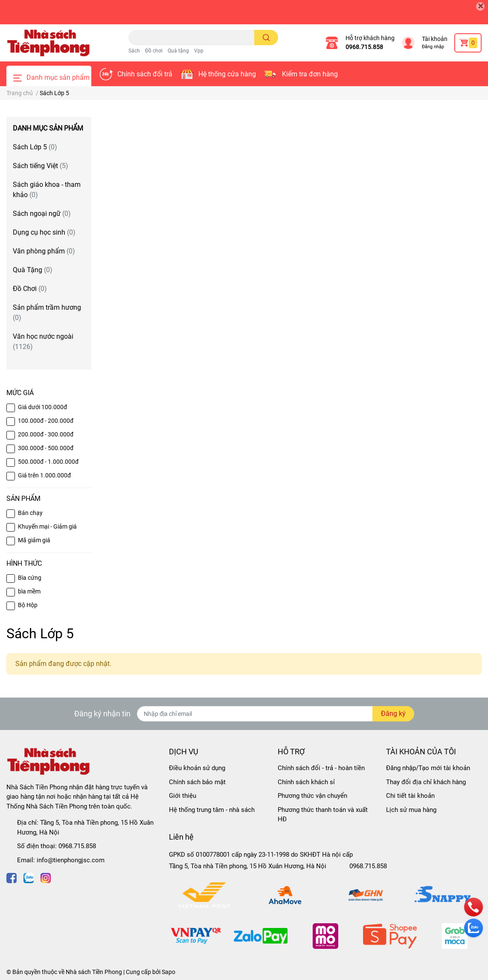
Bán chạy (30, 513)
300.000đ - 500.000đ (46, 448)
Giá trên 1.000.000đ (44, 475)
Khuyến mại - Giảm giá (47, 526)
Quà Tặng (33, 270)
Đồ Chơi (30, 289)
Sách (134, 51)
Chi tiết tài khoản (410, 796)
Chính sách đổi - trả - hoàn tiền (321, 768)
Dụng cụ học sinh (44, 232)
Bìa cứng (30, 578)
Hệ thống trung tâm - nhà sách (212, 810)
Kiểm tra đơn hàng (310, 74)
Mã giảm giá (34, 540)
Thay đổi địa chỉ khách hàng (426, 782)
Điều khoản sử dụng (197, 768)
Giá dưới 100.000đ (42, 407)
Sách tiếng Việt (41, 166)
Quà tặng (178, 51)
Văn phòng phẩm (44, 251)
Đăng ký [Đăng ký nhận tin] (393, 714)
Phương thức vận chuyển (312, 796)
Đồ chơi (154, 51)
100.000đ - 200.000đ (46, 421)
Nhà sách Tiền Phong (94, 972)
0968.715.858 (364, 47)
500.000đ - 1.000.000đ (48, 462)
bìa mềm (29, 591)
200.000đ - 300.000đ (46, 434)
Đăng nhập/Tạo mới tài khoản (428, 768)
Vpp (199, 51)
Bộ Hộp (28, 605)
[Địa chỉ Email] (276, 714)
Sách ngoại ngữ (42, 214)
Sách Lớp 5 (35, 147)
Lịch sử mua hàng (411, 810)
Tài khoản (435, 39)
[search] (266, 38)
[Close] (480, 6)
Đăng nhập (433, 47)
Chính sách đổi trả (145, 74)
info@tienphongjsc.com (71, 860)
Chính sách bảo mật (197, 782)
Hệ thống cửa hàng (227, 74)
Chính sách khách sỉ (306, 782)
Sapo (168, 972)
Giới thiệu (183, 796)
